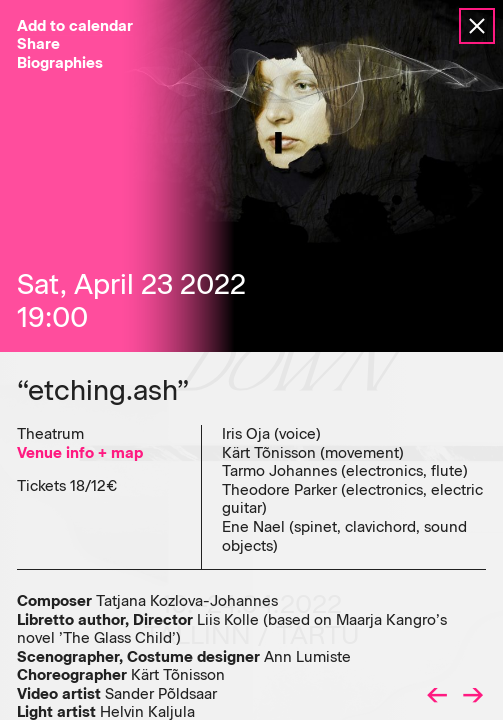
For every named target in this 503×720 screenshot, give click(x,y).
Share (38, 44)
